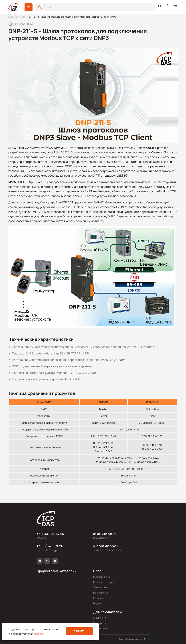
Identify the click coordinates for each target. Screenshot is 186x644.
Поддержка (100, 628)
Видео (97, 603)
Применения (101, 593)
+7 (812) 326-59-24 (50, 546)
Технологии (100, 587)
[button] (29, 7)
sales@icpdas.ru (105, 534)
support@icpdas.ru (107, 546)
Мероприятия (101, 577)
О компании (100, 618)
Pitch (146, 639)
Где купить (99, 623)
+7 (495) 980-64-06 (50, 534)
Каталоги (99, 598)
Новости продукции (105, 582)
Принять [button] (79, 631)
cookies (38, 634)
